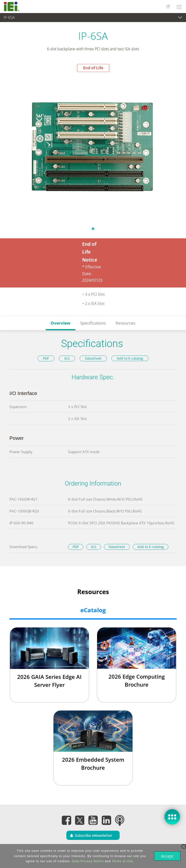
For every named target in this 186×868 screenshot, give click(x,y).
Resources (125, 323)
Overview (61, 323)
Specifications (93, 323)
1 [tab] (93, 229)
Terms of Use (122, 861)
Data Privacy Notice (87, 861)
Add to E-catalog (130, 358)
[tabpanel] (93, 148)
